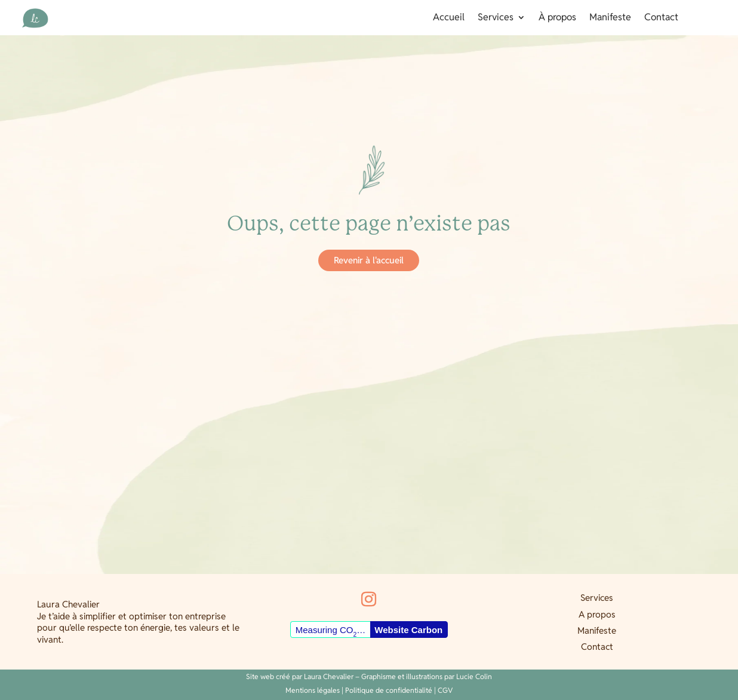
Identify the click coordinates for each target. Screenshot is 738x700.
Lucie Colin (474, 676)
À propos (557, 18)
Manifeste (610, 18)
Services (496, 18)
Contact (661, 18)
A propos (597, 614)
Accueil (449, 18)
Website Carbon (408, 630)
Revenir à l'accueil (369, 260)
